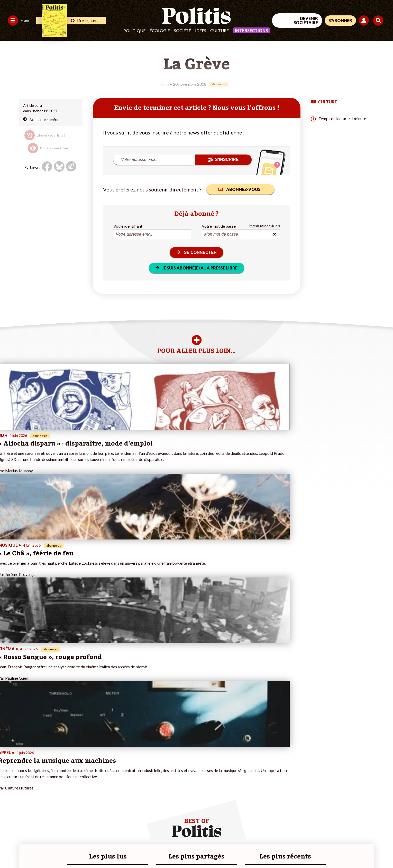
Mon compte (74, 790)
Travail (37, 769)
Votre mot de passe (219, 226)
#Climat (131, 763)
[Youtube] (350, 829)
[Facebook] (318, 829)
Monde (37, 763)
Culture (220, 30)
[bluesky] (333, 829)
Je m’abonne (73, 774)
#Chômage (133, 785)
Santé (36, 785)
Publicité (189, 850)
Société (182, 30)
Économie (39, 774)
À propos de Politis (79, 785)
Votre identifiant (128, 226)
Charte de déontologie (77, 850)
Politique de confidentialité (152, 850)
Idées (201, 30)
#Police (130, 769)
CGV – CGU (112, 850)
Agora (7, 763)
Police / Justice (44, 790)
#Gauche (132, 774)
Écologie (160, 30)
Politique (134, 30)
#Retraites (133, 780)
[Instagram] (366, 829)
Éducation (40, 780)
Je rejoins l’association (81, 780)
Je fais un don (74, 763)
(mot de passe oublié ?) (264, 226)
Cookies (209, 850)
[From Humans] (324, 841)
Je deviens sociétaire (80, 769)
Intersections (251, 30)
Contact (10, 850)
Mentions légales (37, 850)
